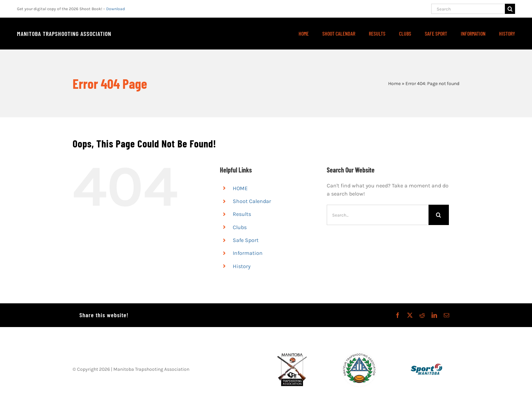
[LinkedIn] (434, 315)
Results (242, 214)
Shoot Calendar (252, 201)
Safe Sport (246, 240)
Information (248, 253)
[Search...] (378, 215)
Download (116, 9)
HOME (240, 188)
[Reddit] (422, 315)
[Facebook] (398, 315)
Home (394, 84)
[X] (410, 315)
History (242, 266)
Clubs (240, 227)
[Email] (446, 315)
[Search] (468, 9)
